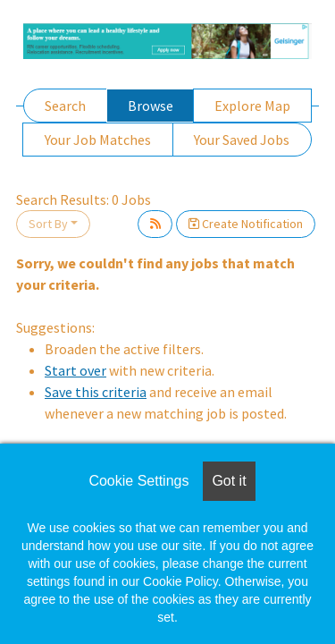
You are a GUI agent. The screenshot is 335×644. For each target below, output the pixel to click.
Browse (151, 106)
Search (65, 106)
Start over (75, 370)
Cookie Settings (138, 481)
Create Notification (246, 224)
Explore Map (252, 106)
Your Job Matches (98, 140)
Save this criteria (96, 392)
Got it (229, 481)
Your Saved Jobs (242, 140)
